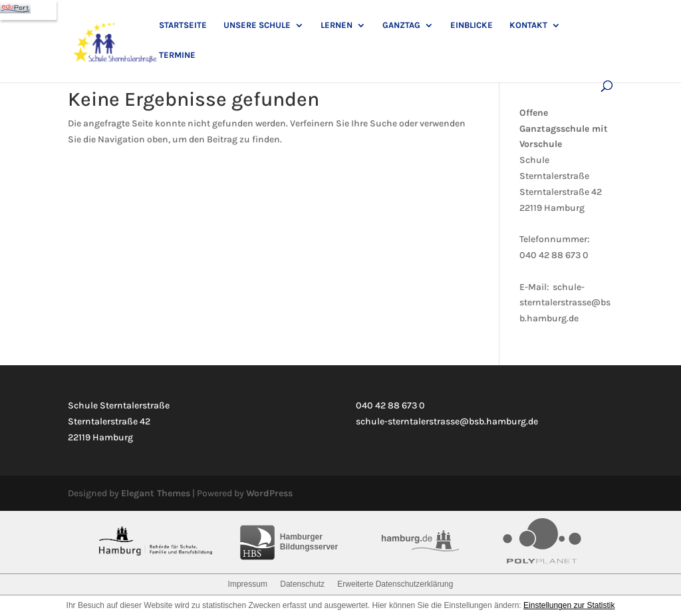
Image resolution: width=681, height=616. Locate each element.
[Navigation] (28, 10)
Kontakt (528, 25)
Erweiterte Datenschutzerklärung (395, 584)
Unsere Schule (257, 25)
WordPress (269, 493)
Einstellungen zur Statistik (569, 605)
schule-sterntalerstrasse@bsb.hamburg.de (565, 303)
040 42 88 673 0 (554, 255)
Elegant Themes (156, 493)
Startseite (183, 25)
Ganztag (401, 25)
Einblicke (472, 25)
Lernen (337, 25)
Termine (177, 55)
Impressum (248, 584)
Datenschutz (302, 584)
